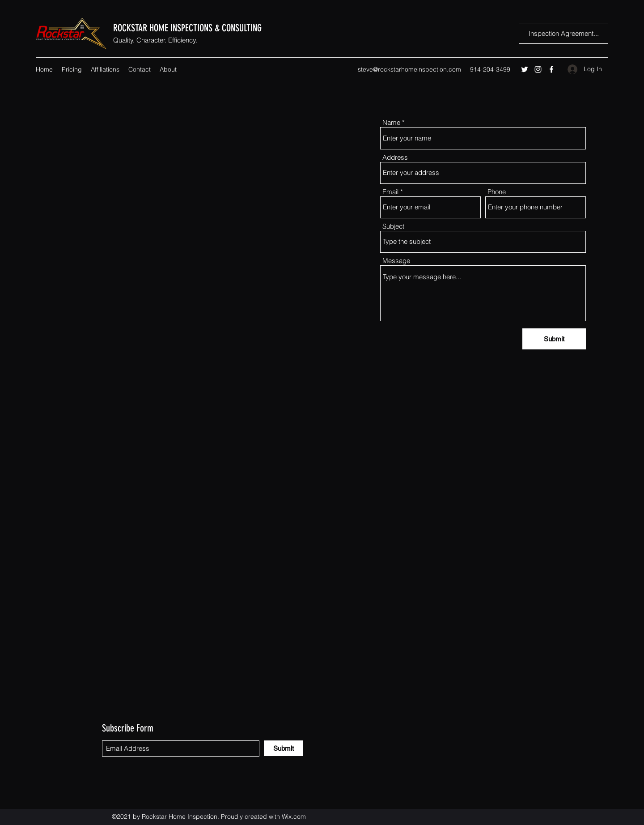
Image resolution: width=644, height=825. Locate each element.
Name (391, 122)
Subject (393, 226)
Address (395, 157)
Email (390, 192)
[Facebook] (551, 69)
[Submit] (554, 339)
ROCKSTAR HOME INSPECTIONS (164, 28)
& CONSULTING (238, 28)
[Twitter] (525, 69)
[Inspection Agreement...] (563, 34)
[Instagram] (538, 69)
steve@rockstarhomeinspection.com (409, 69)
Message (396, 261)
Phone (497, 192)
